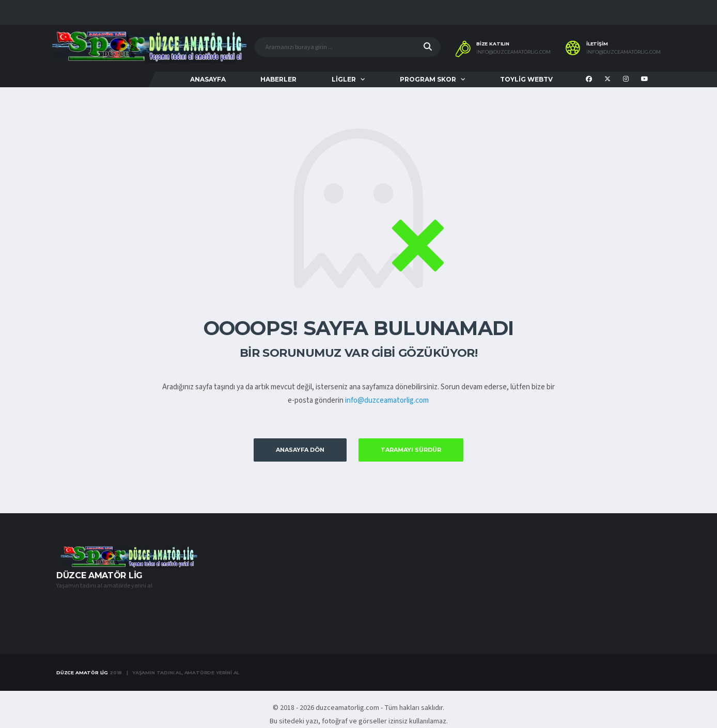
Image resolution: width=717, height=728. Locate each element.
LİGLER (344, 79)
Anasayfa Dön (300, 450)
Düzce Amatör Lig (82, 672)
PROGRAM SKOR (428, 79)
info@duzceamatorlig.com (387, 400)
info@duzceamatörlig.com (513, 52)
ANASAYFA (208, 79)
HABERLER (278, 79)
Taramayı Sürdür (411, 450)
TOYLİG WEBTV (526, 79)
